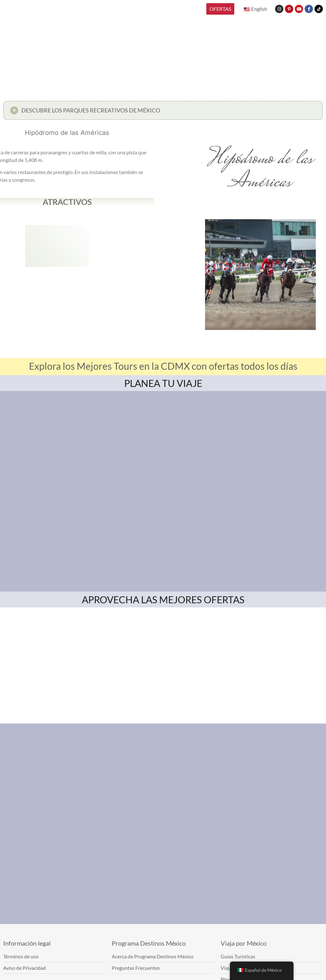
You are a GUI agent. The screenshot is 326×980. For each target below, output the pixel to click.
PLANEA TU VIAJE (163, 383)
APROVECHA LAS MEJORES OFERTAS (163, 599)
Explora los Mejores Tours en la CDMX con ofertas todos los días (163, 366)
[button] (163, 112)
